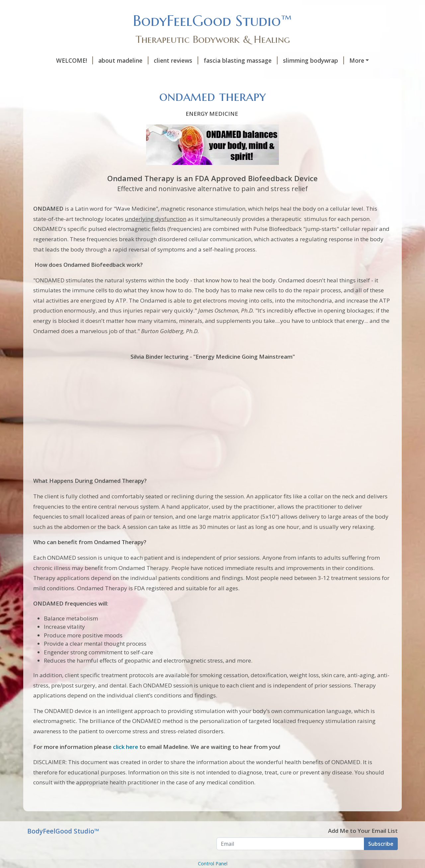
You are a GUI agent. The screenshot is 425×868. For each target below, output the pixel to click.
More (357, 60)
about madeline (123, 60)
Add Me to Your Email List (363, 831)
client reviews (176, 60)
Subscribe (381, 844)
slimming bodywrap (313, 60)
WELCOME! (75, 60)
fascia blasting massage (241, 60)
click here (126, 747)
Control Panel (213, 864)
